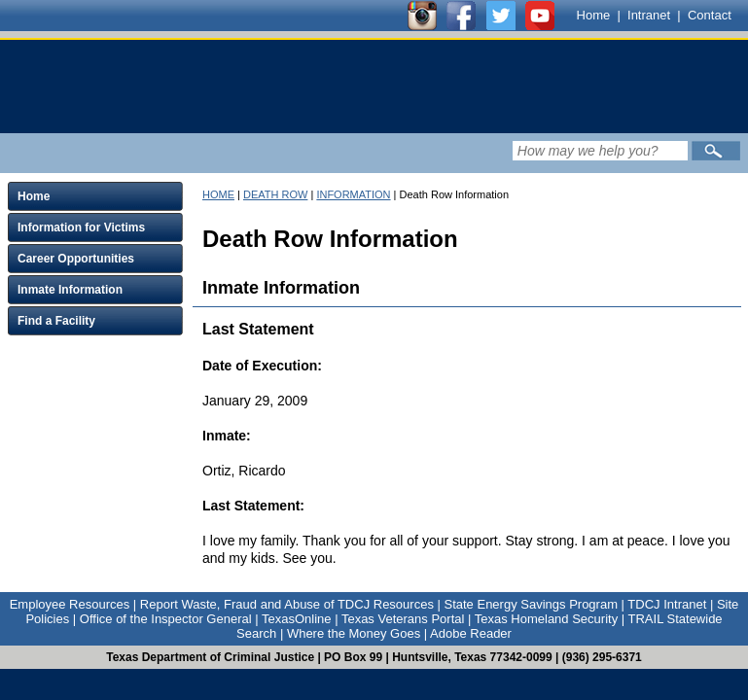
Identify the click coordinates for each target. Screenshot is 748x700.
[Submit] (716, 151)
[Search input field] (600, 151)
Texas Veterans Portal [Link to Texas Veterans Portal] (403, 619)
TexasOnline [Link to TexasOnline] (297, 619)
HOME (218, 194)
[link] (199, 87)
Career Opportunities (76, 259)
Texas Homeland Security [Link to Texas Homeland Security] (546, 619)
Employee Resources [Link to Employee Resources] (70, 604)
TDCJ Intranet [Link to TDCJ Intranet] (667, 604)
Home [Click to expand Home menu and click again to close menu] (34, 196)
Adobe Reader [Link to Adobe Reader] (471, 633)
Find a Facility (56, 321)
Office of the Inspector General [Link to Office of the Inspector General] (166, 619)
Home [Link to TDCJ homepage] (594, 15)
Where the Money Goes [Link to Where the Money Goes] (354, 633)
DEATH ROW (275, 194)
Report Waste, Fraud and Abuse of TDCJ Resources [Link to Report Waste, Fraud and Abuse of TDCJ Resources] (287, 604)
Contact (710, 15)
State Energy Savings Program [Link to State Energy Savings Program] (531, 604)
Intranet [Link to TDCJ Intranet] (649, 15)
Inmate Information (70, 290)
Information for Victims (81, 227)
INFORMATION (353, 194)
